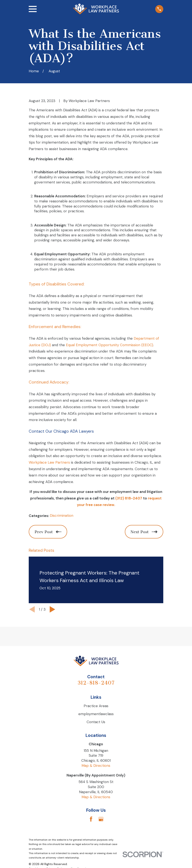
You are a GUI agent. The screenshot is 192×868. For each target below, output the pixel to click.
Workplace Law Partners (49, 462)
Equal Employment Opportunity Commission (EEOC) (110, 345)
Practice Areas (96, 706)
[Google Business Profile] (101, 819)
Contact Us (96, 722)
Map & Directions (96, 766)
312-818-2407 (96, 683)
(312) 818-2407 (129, 498)
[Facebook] (91, 819)
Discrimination (62, 515)
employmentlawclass (96, 714)
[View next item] (52, 609)
